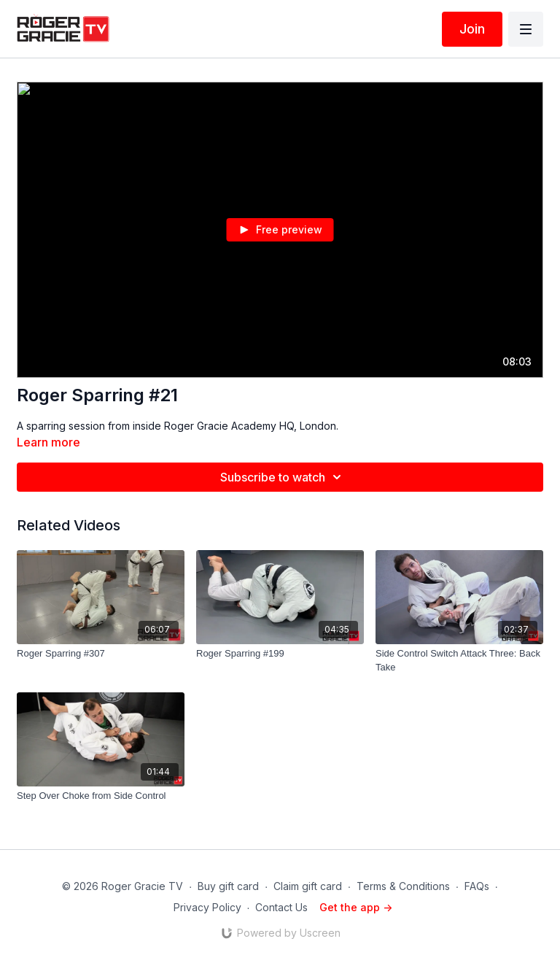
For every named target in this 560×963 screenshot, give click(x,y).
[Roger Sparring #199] (280, 654)
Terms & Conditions (403, 886)
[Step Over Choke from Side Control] (101, 796)
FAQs (477, 886)
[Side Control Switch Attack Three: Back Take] (459, 661)
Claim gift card (308, 886)
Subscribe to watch (283, 477)
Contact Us (281, 907)
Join (472, 29)
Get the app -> (356, 907)
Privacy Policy (207, 907)
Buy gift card (228, 886)
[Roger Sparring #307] (101, 654)
